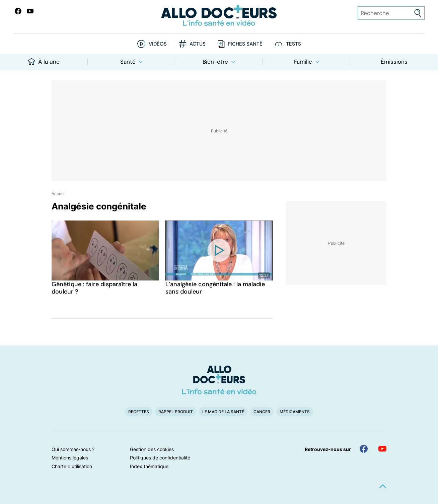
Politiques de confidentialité (160, 458)
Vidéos (158, 44)
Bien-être (219, 62)
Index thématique (149, 466)
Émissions (394, 62)
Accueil (59, 194)
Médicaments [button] (295, 412)
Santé (131, 62)
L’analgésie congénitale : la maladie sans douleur (215, 288)
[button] (383, 486)
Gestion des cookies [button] (152, 449)
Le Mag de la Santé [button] (223, 412)
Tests (294, 44)
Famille (307, 62)
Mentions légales (70, 458)
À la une (44, 62)
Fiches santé (245, 44)
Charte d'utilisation (72, 466)
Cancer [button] (262, 412)
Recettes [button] (139, 412)
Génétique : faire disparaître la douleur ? (94, 288)
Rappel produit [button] (176, 412)
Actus (198, 44)
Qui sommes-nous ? (73, 449)
